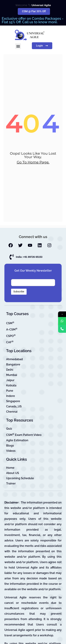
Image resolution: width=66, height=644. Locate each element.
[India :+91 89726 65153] (12, 257)
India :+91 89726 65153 (29, 257)
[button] (18, 46)
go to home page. (33, 162)
